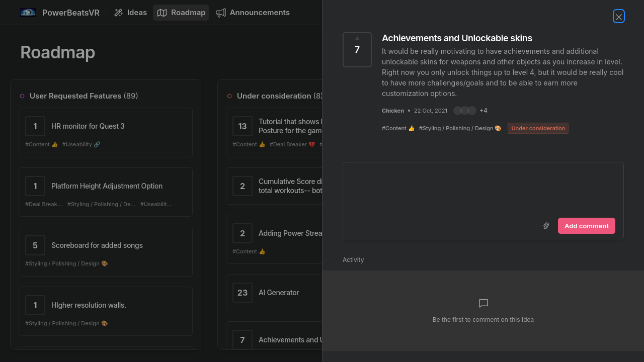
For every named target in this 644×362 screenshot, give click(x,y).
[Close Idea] (619, 16)
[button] (470, 111)
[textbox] (483, 188)
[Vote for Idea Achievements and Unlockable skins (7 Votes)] (357, 50)
